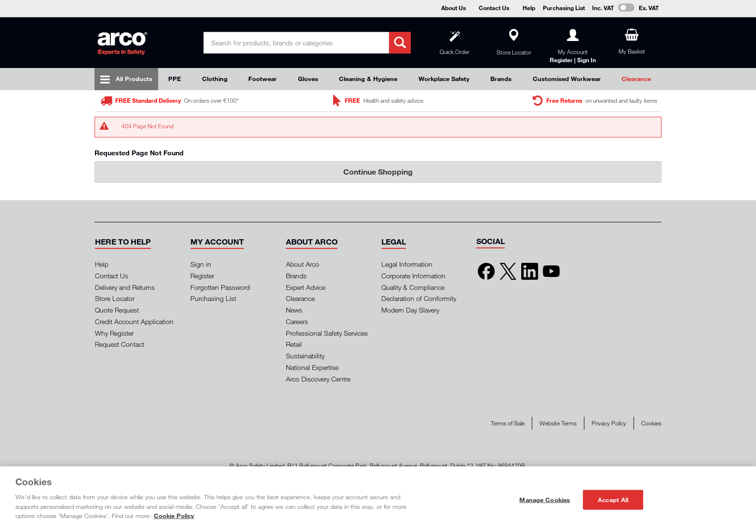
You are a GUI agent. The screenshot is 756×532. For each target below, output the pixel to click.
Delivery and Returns (125, 287)
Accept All (613, 499)
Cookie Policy (174, 516)
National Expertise (312, 367)
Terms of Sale (508, 423)
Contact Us (494, 8)
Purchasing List (564, 8)
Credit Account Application (134, 321)
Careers (297, 321)
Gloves (308, 79)
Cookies (651, 423)
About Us (453, 8)
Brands (501, 79)
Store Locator (115, 298)
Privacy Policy (609, 423)
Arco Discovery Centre (318, 379)
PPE (175, 79)
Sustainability (305, 356)
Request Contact (120, 344)
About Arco (303, 264)
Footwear (263, 79)
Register (202, 276)
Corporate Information (413, 276)
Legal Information (407, 264)
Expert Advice (306, 287)
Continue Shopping (378, 171)
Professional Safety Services (327, 333)
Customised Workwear (567, 79)
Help (529, 8)
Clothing (215, 79)
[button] (123, 242)
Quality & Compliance (413, 287)
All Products (134, 79)
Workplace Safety (444, 79)
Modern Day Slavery (410, 310)
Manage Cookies (545, 499)
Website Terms (558, 423)
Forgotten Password (220, 287)
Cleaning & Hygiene (368, 79)
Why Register (114, 333)
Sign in (201, 264)
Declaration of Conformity (419, 298)
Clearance (636, 79)
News (294, 310)
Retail (294, 344)
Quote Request (117, 310)
